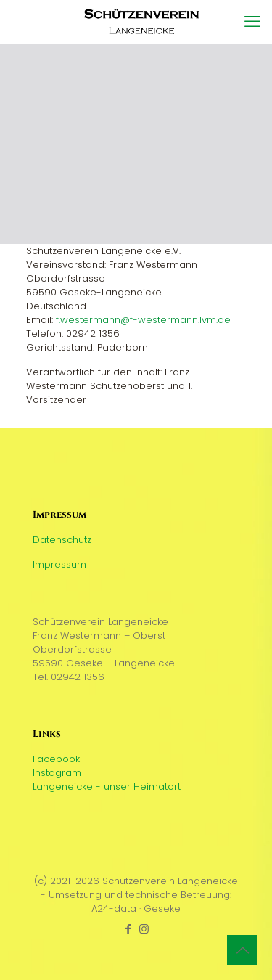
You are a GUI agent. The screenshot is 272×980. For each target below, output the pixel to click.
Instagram (57, 773)
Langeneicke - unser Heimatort (107, 787)
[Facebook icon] (129, 929)
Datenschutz (62, 540)
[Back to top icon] (242, 950)
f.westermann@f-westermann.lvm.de (143, 320)
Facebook (56, 759)
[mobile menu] (252, 22)
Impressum (59, 564)
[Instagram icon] (144, 929)
